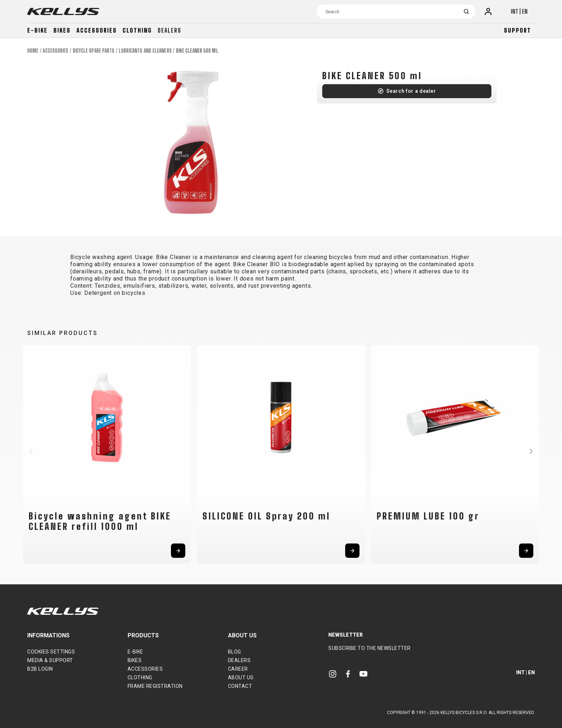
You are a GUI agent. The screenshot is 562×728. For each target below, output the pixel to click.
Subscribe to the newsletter (370, 648)
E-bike (37, 30)
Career (238, 669)
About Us (241, 677)
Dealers (170, 30)
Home (33, 51)
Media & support (50, 660)
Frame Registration (155, 686)
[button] (31, 451)
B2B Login (40, 669)
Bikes (62, 30)
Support (518, 30)
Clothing (137, 30)
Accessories (97, 30)
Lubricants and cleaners (145, 51)
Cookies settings (51, 652)
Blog (235, 652)
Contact (240, 686)
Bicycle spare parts (94, 51)
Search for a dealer (411, 91)
